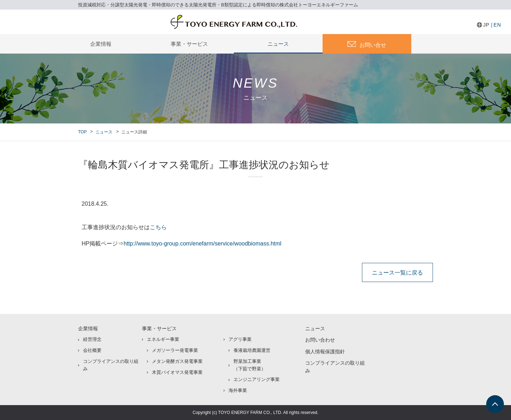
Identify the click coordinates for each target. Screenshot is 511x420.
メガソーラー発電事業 (175, 350)
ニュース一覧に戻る (397, 272)
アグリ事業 (240, 339)
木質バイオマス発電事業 (177, 372)
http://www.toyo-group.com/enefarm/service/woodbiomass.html (202, 244)
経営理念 (92, 339)
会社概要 (92, 350)
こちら (158, 227)
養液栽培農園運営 (252, 350)
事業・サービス (189, 44)
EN (497, 25)
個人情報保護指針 (325, 352)
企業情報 (101, 44)
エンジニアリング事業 (257, 379)
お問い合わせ (320, 340)
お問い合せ (373, 45)
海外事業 (238, 390)
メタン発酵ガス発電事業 (177, 361)
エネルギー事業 (163, 339)
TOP (82, 132)
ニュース (278, 44)
